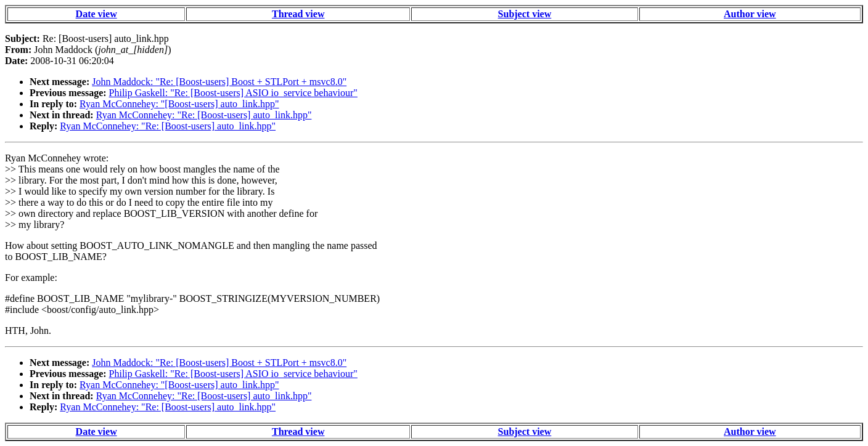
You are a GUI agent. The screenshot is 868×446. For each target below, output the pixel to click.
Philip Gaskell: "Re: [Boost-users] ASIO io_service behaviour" (233, 93)
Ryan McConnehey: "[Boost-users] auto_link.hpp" (179, 104)
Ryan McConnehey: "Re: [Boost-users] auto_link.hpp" (204, 115)
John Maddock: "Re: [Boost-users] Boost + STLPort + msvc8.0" (219, 82)
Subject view (525, 14)
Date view (96, 14)
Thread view (298, 14)
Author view (750, 14)
